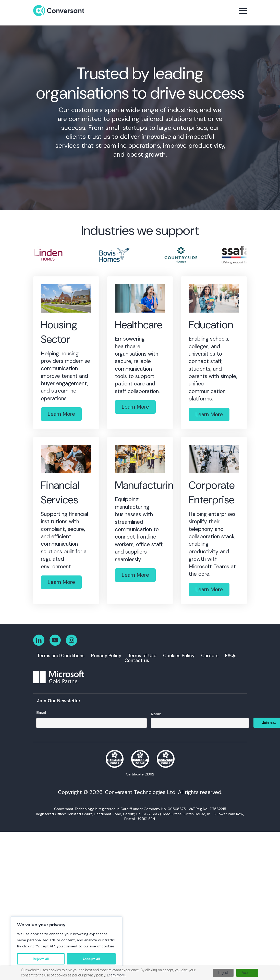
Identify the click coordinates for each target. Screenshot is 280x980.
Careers (210, 656)
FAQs (231, 656)
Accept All (91, 959)
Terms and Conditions (61, 656)
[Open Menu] (243, 11)
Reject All (41, 959)
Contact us (137, 661)
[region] (66, 943)
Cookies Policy (179, 656)
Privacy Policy (106, 656)
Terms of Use (142, 656)
